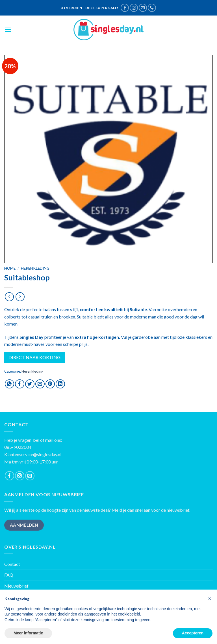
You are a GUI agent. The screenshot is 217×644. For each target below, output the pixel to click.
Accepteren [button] (193, 633)
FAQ (9, 575)
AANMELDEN (24, 525)
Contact (12, 564)
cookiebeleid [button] (129, 614)
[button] (210, 599)
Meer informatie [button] (28, 633)
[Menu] (8, 30)
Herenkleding (35, 268)
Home (10, 268)
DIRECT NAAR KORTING (34, 357)
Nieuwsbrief (16, 586)
